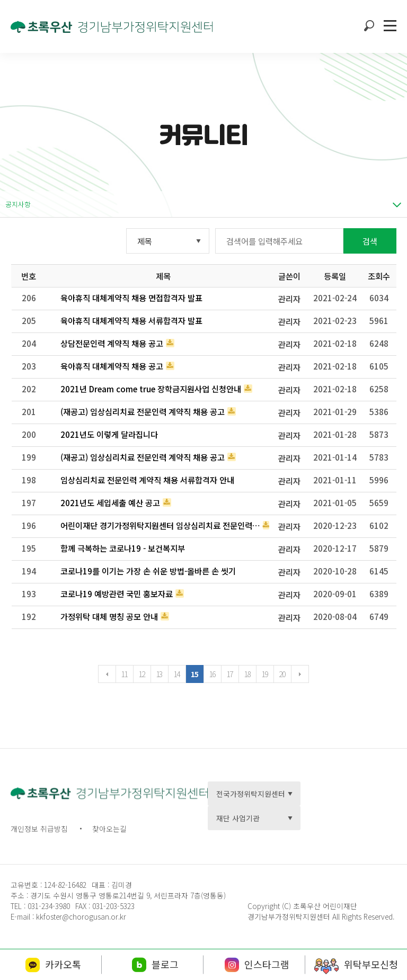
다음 (300, 674)
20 (282, 674)
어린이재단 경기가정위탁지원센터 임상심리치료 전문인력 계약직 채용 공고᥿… (160, 525)
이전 (107, 674)
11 (124, 674)
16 (212, 674)
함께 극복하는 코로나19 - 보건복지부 (123, 548)
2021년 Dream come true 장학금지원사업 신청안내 (151, 389)
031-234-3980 (48, 906)
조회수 (379, 276)
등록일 (335, 276)
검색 (370, 241)
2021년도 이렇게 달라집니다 (109, 434)
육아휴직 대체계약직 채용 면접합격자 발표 (131, 298)
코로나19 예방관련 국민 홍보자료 (117, 594)
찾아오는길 (109, 829)
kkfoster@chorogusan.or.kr (81, 916)
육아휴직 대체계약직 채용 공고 (112, 366)
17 (230, 674)
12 (142, 674)
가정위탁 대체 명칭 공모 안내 (109, 616)
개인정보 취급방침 (39, 829)
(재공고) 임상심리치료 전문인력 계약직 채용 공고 (143, 411)
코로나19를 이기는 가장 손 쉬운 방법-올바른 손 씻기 (148, 571)
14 (177, 674)
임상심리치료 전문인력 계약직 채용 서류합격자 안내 (147, 480)
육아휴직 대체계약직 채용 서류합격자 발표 (131, 320)
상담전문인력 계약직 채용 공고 (112, 343)
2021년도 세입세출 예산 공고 (110, 502)
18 (247, 674)
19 (265, 674)
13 (159, 674)
